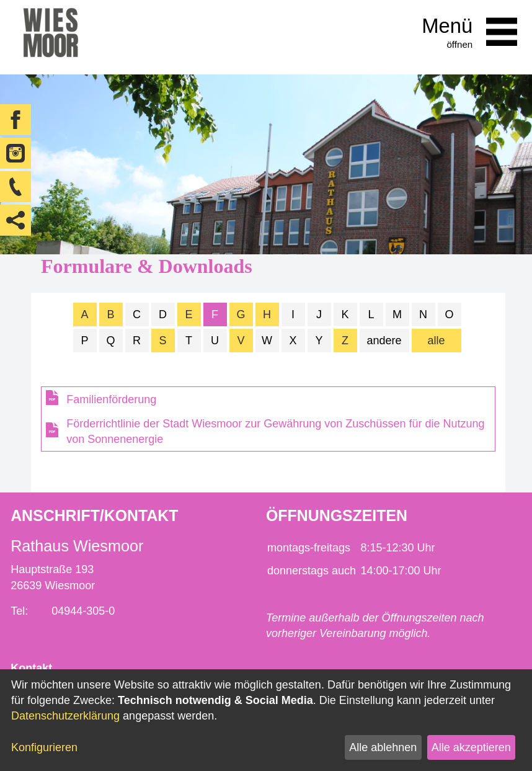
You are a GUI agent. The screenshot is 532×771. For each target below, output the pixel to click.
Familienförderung (111, 399)
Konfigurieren (44, 747)
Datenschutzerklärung (65, 716)
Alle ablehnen (383, 747)
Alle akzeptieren (471, 747)
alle (437, 341)
